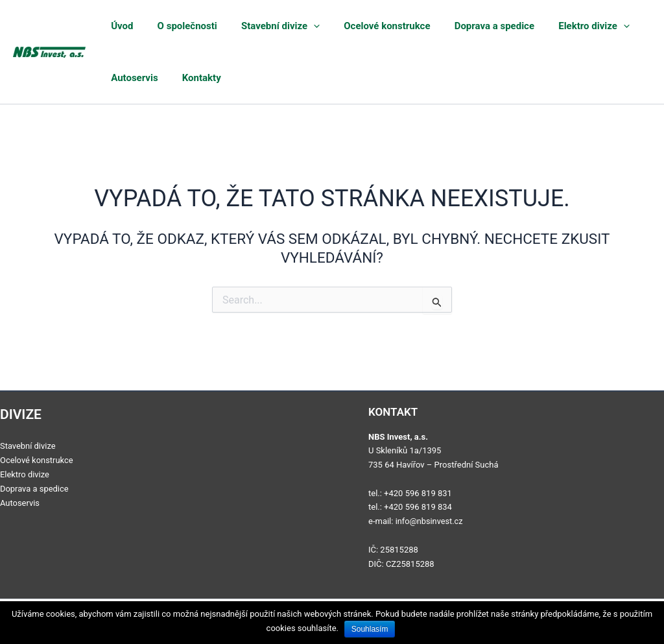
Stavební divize (260, 26)
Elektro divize (545, 26)
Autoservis (132, 78)
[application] (293, 26)
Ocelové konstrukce (357, 26)
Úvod (119, 26)
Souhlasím (371, 629)
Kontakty (189, 78)
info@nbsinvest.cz (430, 521)
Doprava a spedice (455, 26)
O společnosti (175, 26)
